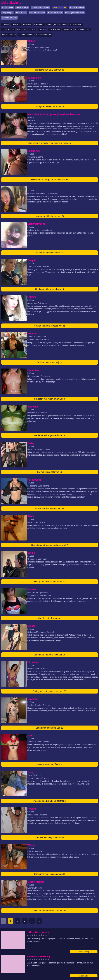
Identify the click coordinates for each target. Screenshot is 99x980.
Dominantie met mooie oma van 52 (49, 911)
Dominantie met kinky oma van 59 (49, 874)
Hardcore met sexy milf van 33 (49, 70)
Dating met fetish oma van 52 (49, 728)
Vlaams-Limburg (26, 35)
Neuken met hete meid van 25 (49, 289)
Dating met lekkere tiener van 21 (50, 582)
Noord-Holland (8, 29)
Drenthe (5, 24)
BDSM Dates (7, 7)
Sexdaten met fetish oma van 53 (49, 399)
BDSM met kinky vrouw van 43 (49, 509)
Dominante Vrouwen (41, 7)
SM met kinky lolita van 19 (49, 472)
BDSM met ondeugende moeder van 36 (49, 180)
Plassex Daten (84, 976)
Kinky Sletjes (7, 13)
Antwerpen (68, 29)
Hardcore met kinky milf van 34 (49, 216)
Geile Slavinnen (60, 7)
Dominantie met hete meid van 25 (49, 655)
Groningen (52, 24)
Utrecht (32, 29)
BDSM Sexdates (55, 13)
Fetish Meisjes (22, 7)
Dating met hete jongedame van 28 (50, 691)
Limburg (63, 24)
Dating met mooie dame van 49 (49, 106)
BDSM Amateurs (77, 7)
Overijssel (22, 29)
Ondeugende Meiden (74, 13)
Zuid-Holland (54, 29)
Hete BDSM (21, 13)
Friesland (27, 24)
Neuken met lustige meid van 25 (50, 435)
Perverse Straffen (9, 18)
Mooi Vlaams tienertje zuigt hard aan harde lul (49, 143)
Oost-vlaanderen (83, 29)
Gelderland (39, 24)
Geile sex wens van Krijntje (49, 362)
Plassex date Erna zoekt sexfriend (50, 801)
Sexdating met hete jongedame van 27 (50, 545)
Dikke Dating (84, 952)
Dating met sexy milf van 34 (50, 764)
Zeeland (42, 29)
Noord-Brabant (76, 24)
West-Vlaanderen (44, 35)
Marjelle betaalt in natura (49, 618)
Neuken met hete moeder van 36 (50, 326)
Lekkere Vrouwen (37, 13)
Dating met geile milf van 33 (49, 253)
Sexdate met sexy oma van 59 (49, 837)
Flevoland (16, 24)
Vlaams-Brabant (9, 35)
